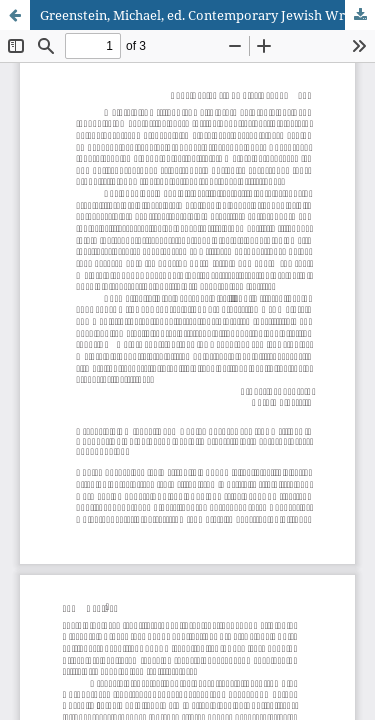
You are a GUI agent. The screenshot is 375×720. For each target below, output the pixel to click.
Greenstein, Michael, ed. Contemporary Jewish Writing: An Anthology (207, 15)
